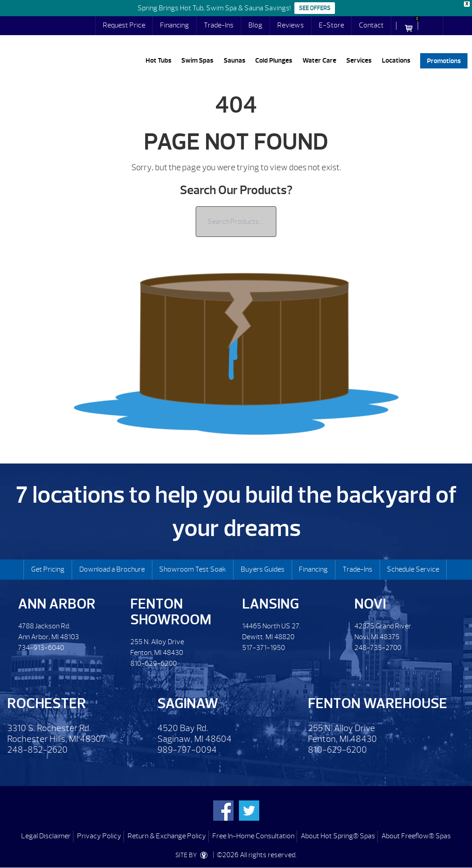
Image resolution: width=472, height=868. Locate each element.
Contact (371, 25)
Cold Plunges (274, 61)
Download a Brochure (112, 569)
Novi (370, 604)
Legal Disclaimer (46, 836)
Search (434, 26)
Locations (396, 61)
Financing (174, 25)
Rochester (47, 703)
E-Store (331, 25)
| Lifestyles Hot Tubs (56, 64)
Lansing (270, 604)
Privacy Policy (99, 836)
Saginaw (188, 703)
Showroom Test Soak (192, 569)
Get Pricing (48, 569)
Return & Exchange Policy (167, 836)
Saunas (234, 61)
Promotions (444, 61)
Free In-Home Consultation (253, 836)
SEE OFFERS (315, 8)
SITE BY (194, 855)
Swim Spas (197, 61)
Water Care (319, 61)
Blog (255, 25)
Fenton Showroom (171, 612)
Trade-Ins (219, 25)
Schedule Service (413, 569)
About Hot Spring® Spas (338, 836)
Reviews (291, 25)
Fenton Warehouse (378, 703)
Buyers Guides (263, 569)
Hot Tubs (158, 61)
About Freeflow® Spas (416, 836)
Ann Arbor (57, 604)
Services (359, 61)
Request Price (124, 25)
